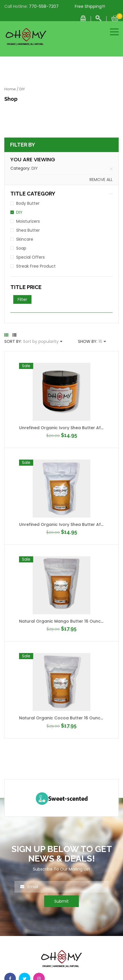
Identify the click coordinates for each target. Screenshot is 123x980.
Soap (21, 248)
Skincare (25, 239)
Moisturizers (28, 221)
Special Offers (30, 257)
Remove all (101, 180)
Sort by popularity (41, 341)
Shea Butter (28, 230)
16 (100, 341)
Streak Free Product (36, 266)
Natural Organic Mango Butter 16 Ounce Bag (66, 621)
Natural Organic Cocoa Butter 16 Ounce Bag (66, 718)
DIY (35, 168)
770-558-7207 (44, 6)
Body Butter (28, 203)
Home (10, 89)
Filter (22, 299)
